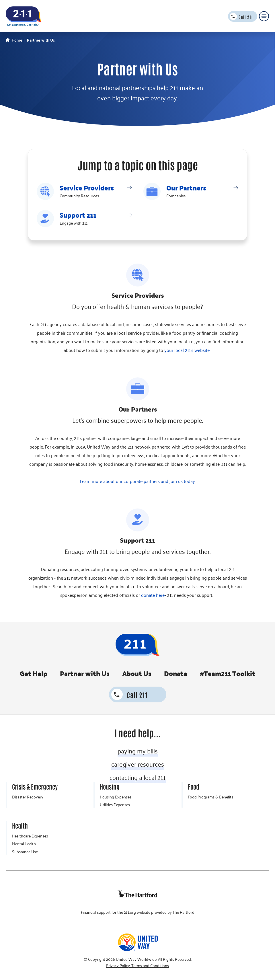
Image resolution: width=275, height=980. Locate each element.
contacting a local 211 (138, 777)
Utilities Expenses (115, 805)
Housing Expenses (116, 797)
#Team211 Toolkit (228, 673)
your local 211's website (187, 350)
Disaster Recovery (28, 797)
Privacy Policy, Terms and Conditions (137, 966)
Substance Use (25, 852)
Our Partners (186, 188)
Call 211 (246, 17)
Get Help (34, 673)
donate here (153, 595)
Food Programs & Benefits (210, 797)
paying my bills (138, 751)
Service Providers (87, 188)
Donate (176, 673)
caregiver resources (138, 764)
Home (17, 40)
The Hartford (184, 912)
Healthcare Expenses (30, 836)
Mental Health (24, 844)
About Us (137, 673)
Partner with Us (85, 673)
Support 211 (78, 215)
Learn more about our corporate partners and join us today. (138, 481)
